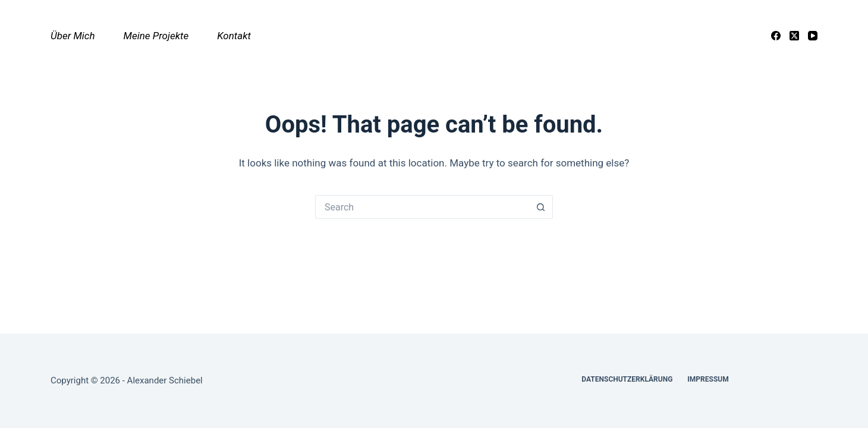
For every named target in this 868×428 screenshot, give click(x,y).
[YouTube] (813, 36)
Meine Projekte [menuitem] (156, 36)
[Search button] (541, 207)
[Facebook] (776, 36)
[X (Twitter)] (794, 36)
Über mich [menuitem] (73, 36)
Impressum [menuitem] (708, 379)
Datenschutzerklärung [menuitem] (627, 379)
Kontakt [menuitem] (234, 36)
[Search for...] (422, 207)
